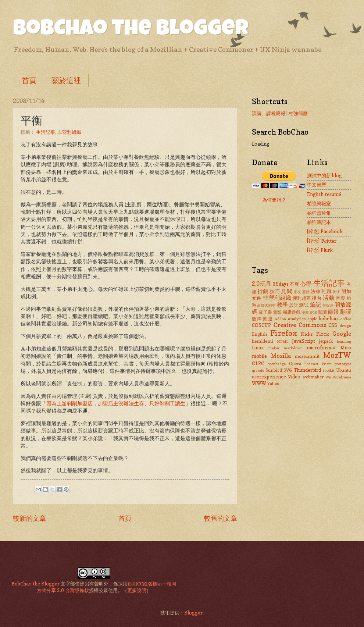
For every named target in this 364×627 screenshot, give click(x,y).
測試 (304, 305)
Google (342, 334)
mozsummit (307, 356)
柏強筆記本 (319, 222)
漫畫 (305, 312)
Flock (323, 334)
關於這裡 (66, 81)
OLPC (258, 363)
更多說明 (137, 590)
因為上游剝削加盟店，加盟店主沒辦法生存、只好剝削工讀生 (116, 403)
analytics (297, 319)
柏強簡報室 (319, 203)
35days (281, 284)
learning (344, 341)
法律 (316, 291)
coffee (346, 319)
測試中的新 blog (324, 175)
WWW (259, 383)
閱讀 (322, 312)
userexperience (269, 377)
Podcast (311, 364)
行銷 (263, 291)
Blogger (193, 613)
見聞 (287, 291)
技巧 (275, 291)
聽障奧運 (263, 319)
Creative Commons (300, 325)
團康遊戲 (292, 312)
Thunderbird (307, 370)
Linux (258, 348)
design (345, 325)
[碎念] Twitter (322, 241)
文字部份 (70, 584)
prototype (343, 364)
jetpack (326, 341)
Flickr (307, 334)
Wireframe (342, 377)
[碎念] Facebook (325, 231)
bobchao (328, 318)
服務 (306, 292)
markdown (293, 348)
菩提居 (328, 305)
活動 (329, 298)
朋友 (298, 292)
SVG (288, 370)
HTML (283, 341)
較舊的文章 (221, 518)
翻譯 (346, 312)
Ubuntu (344, 370)
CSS (333, 325)
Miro (346, 348)
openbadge (276, 364)
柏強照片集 (319, 213)
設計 (294, 305)
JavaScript (304, 341)
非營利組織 (69, 132)
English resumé (324, 194)
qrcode (258, 370)
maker (274, 348)
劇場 (313, 312)
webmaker (313, 377)
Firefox (284, 333)
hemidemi (263, 341)
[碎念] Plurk (320, 250)
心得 (306, 284)
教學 (282, 305)
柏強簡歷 (298, 113)
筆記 (315, 305)
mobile (259, 356)
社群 (327, 291)
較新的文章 (29, 518)
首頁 (29, 81)
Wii (328, 377)
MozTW (337, 355)
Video (294, 377)
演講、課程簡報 (269, 113)
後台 (317, 298)
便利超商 (302, 298)
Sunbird (274, 370)
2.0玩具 (262, 284)
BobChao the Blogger (131, 30)
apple (312, 319)
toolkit (329, 370)
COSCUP (261, 325)
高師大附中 (266, 305)
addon (281, 319)
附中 (337, 292)
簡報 (333, 312)
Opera (295, 364)
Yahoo (273, 384)
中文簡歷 (317, 185)
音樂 (341, 298)
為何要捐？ (274, 200)
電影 (277, 312)
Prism (327, 364)
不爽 (294, 284)
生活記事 (46, 132)
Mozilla (281, 356)
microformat (321, 348)
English (259, 334)
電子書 (265, 312)
